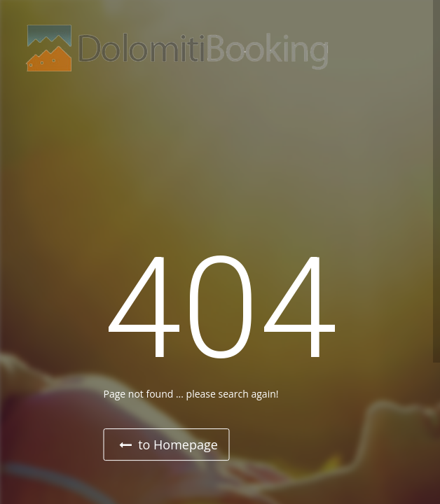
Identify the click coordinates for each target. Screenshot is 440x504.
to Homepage (169, 444)
